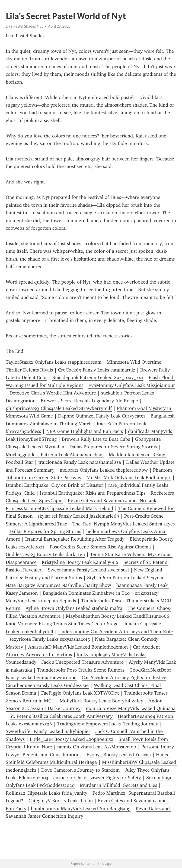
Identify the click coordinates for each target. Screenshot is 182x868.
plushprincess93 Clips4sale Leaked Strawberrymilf (59, 408)
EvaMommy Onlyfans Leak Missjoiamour (132, 385)
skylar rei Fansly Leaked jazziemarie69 (78, 516)
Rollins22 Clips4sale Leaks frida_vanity (47, 793)
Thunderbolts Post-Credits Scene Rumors (81, 670)
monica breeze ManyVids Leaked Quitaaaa (131, 708)
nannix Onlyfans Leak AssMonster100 (97, 747)
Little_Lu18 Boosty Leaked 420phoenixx (72, 739)
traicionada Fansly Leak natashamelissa (80, 462)
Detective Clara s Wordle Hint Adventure (53, 393)
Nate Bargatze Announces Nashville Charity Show (58, 585)
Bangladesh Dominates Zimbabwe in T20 (86, 593)
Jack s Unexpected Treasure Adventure (83, 662)
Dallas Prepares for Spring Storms (45, 531)
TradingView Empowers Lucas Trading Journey (108, 724)
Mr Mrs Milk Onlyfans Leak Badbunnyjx (129, 478)
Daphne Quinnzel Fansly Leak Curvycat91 (102, 416)
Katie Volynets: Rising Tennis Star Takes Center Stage (62, 624)
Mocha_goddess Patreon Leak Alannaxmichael (55, 455)
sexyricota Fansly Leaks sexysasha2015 (50, 639)
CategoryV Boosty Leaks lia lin (61, 801)
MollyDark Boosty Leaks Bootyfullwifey (101, 701)
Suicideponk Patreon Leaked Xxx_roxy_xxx (98, 377)
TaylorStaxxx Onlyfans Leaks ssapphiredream (54, 362)
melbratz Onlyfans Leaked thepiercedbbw (104, 470)
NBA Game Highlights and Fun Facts (84, 431)
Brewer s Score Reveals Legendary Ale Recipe (89, 401)
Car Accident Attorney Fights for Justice (124, 678)
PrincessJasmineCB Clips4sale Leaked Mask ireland (59, 508)
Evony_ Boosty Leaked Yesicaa (119, 755)
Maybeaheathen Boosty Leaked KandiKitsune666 (118, 616)
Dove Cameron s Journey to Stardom (80, 770)
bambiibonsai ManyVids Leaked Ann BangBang (81, 808)
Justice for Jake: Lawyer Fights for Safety (97, 778)
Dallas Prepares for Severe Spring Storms (113, 447)
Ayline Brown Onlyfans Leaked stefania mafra (74, 608)
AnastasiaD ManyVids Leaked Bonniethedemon (78, 647)
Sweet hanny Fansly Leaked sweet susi (88, 570)
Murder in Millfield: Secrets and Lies (118, 785)
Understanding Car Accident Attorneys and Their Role (116, 632)
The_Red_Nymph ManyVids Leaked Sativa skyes (124, 524)
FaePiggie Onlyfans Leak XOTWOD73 (80, 693)
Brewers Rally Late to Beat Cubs (96, 439)
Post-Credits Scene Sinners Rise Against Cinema (100, 547)
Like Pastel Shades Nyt (24, 26)
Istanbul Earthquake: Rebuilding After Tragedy (75, 539)
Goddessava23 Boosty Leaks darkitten (45, 554)
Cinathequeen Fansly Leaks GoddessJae (47, 685)
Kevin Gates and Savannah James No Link (112, 501)
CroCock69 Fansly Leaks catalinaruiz (97, 370)
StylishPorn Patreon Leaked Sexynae (126, 578)
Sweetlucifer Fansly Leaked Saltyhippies (48, 731)
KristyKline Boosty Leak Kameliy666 (80, 562)
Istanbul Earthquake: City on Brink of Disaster (54, 485)
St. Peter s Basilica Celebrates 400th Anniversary (61, 716)
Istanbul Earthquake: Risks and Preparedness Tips (93, 493)
